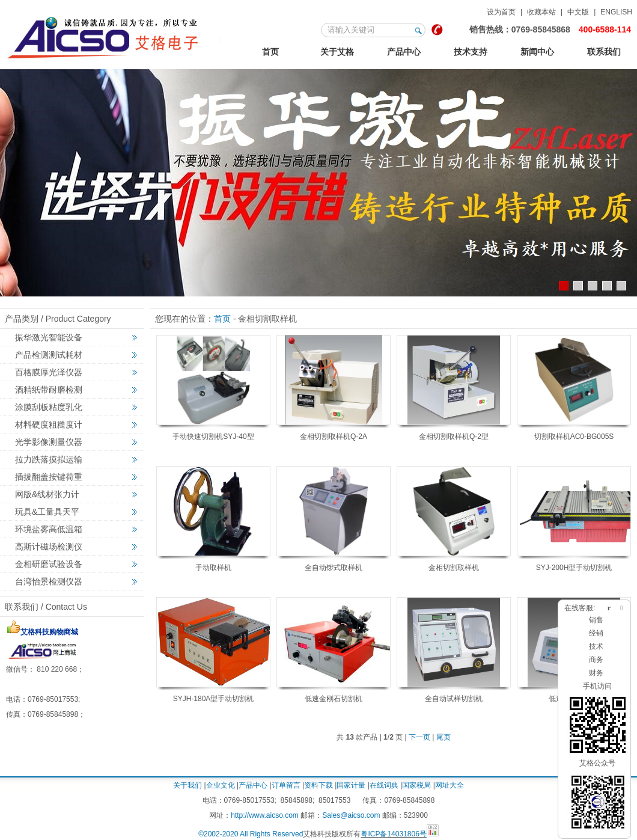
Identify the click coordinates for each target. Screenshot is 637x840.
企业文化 (221, 785)
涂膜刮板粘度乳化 (49, 407)
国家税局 (416, 785)
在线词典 (384, 785)
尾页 (443, 737)
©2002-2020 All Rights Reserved (251, 834)
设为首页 (501, 12)
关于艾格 (337, 52)
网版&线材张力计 (47, 494)
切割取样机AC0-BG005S (574, 437)
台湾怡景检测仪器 (49, 581)
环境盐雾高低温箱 (49, 529)
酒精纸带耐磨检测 (49, 390)
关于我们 (187, 785)
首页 (270, 52)
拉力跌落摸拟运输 (49, 459)
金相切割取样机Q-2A (334, 437)
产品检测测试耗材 (49, 355)
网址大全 (450, 785)
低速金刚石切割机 (334, 699)
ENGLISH (616, 12)
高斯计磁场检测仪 (49, 547)
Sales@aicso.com (351, 815)
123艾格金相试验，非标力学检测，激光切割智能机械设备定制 (114, 35)
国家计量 (351, 785)
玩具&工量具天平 (47, 512)
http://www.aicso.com (265, 815)
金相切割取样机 (454, 568)
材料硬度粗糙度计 (49, 425)
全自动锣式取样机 (334, 568)
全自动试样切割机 (454, 699)
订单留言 (286, 785)
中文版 (578, 12)
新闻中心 (537, 52)
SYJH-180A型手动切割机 (214, 699)
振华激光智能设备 (49, 337)
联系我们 (604, 52)
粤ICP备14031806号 (393, 834)
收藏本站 (541, 12)
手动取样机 (213, 568)
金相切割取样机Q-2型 (454, 437)
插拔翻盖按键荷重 (49, 477)
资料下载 (318, 785)
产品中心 (404, 52)
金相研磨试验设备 (49, 564)
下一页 (419, 737)
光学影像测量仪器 (49, 442)
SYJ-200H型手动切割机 (574, 568)
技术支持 (471, 52)
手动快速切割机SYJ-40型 (213, 437)
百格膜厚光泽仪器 (49, 372)
